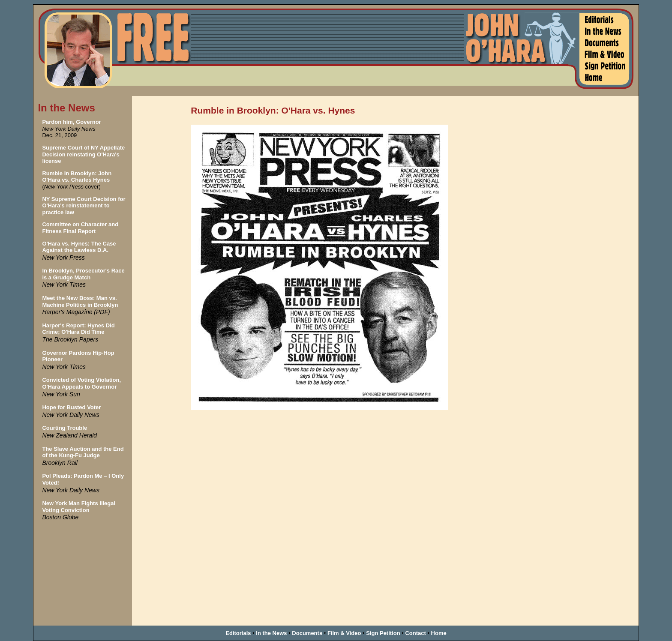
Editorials (238, 633)
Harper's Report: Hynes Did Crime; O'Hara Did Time (78, 329)
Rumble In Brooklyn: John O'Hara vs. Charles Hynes (77, 177)
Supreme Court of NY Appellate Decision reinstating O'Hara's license (83, 154)
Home (439, 633)
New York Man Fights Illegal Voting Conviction (79, 507)
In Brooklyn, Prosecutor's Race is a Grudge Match (83, 274)
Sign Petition (383, 633)
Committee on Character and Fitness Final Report (80, 228)
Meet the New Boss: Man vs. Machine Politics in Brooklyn (80, 301)
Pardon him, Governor (71, 122)
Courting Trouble (64, 428)
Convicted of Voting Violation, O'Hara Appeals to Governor (81, 383)
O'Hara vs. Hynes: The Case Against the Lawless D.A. (79, 247)
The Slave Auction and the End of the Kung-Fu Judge (83, 452)
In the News (271, 633)
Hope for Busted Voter (71, 407)
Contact (415, 633)
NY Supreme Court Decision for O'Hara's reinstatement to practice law (84, 206)
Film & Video (344, 633)
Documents (307, 633)
